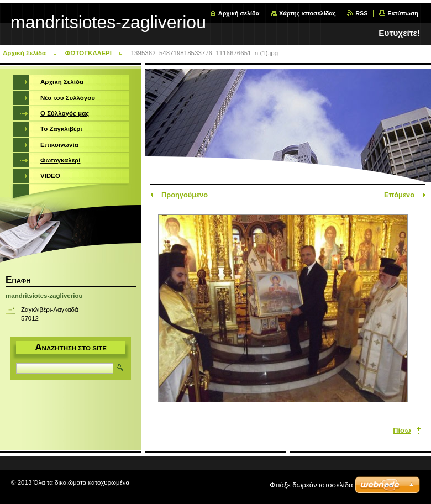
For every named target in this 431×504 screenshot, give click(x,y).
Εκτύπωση (403, 13)
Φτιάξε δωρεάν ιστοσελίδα (311, 485)
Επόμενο (399, 195)
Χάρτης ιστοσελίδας (308, 13)
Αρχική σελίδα (239, 13)
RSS (361, 13)
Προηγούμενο (185, 195)
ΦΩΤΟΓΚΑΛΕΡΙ (88, 53)
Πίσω (402, 430)
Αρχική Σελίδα (24, 53)
